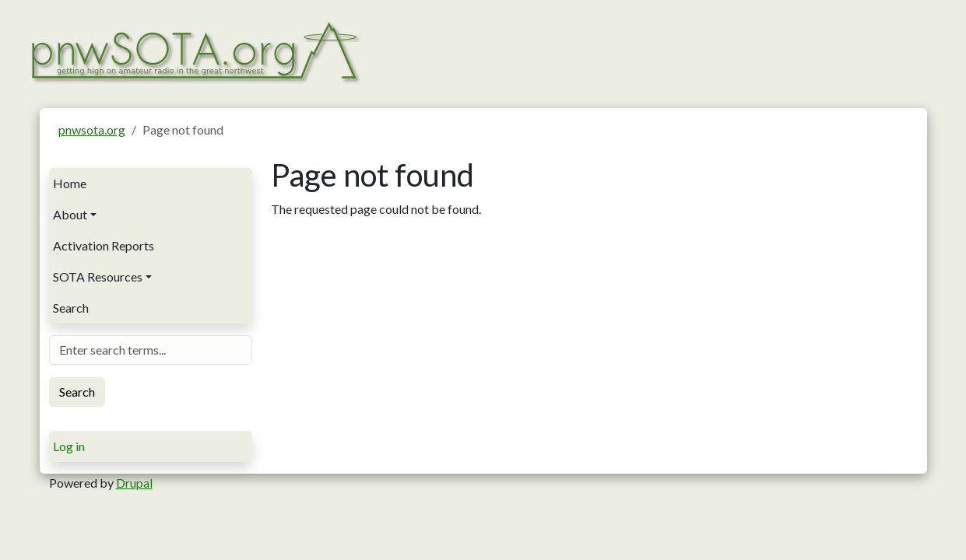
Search (71, 308)
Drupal (134, 483)
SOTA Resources (98, 276)
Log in (69, 446)
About (70, 214)
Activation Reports (104, 245)
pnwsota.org (92, 129)
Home (70, 183)
